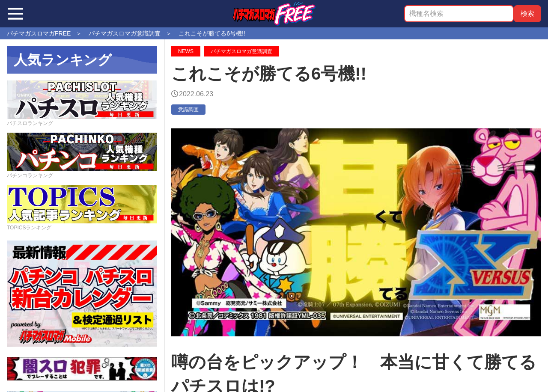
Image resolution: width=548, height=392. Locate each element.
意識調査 (188, 110)
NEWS (186, 51)
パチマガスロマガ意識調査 (241, 51)
